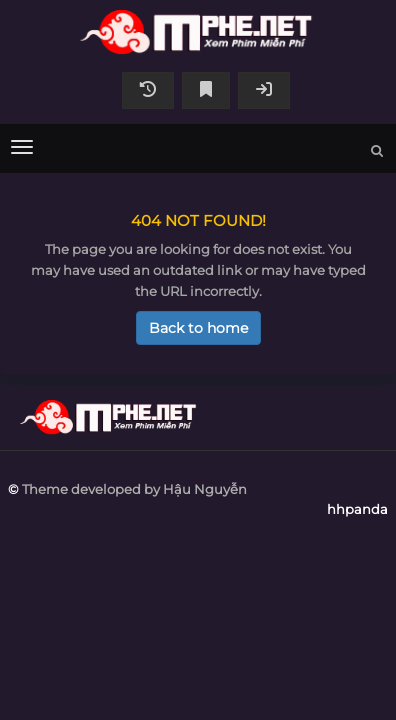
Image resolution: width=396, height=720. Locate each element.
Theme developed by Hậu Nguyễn (134, 489)
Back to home (198, 328)
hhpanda (198, 32)
